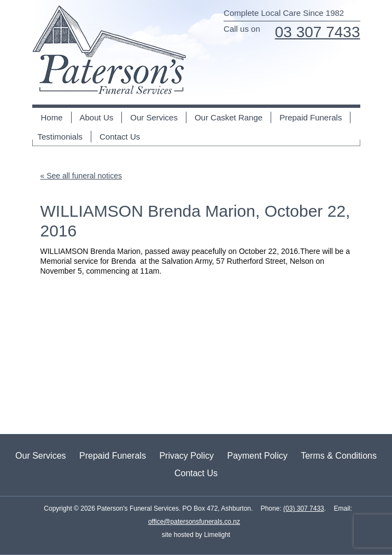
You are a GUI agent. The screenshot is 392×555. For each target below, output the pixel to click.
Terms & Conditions (339, 456)
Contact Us (120, 137)
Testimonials (60, 137)
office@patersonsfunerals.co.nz (194, 522)
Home (52, 117)
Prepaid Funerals (311, 117)
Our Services (154, 117)
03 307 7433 (318, 32)
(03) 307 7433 (304, 508)
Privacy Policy (186, 456)
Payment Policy (257, 456)
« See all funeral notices (81, 176)
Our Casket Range (229, 117)
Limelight (216, 535)
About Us (97, 117)
